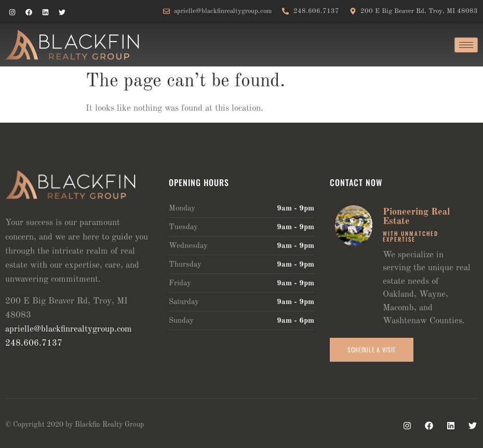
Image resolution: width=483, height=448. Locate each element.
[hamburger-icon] (466, 45)
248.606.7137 (34, 343)
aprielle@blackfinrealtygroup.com (69, 329)
